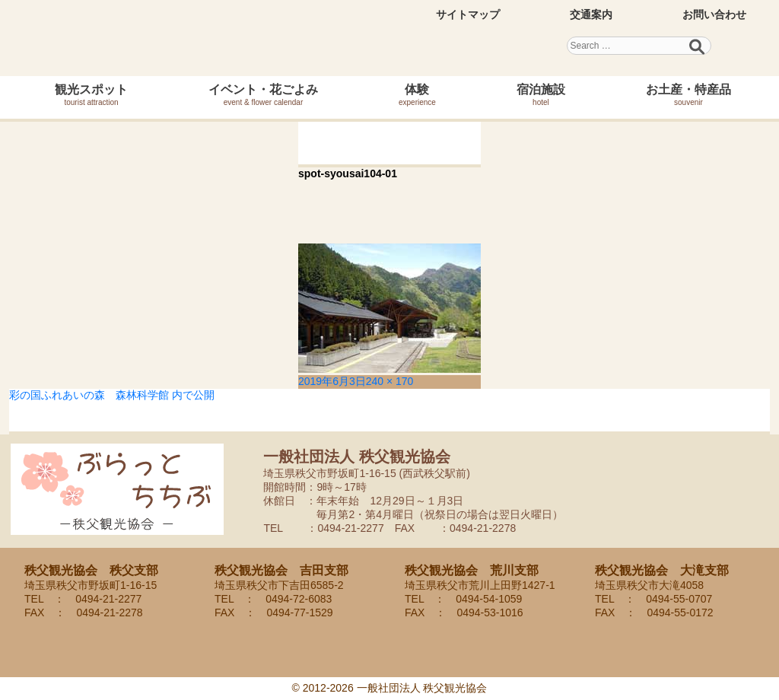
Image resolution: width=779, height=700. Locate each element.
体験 (417, 95)
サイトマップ (468, 14)
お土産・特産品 (688, 95)
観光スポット (91, 95)
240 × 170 (390, 381)
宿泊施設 (541, 95)
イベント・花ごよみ (263, 95)
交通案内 (591, 14)
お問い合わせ (714, 14)
